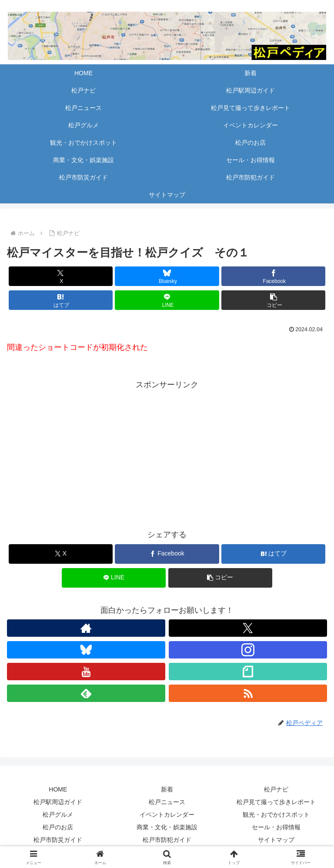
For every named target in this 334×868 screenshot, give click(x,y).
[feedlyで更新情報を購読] (86, 693)
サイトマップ (276, 840)
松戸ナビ (276, 789)
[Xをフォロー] (248, 628)
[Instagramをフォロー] (248, 650)
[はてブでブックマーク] (61, 300)
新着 (167, 789)
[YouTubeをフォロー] (86, 672)
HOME (58, 789)
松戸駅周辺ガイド (58, 802)
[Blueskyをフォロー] (86, 650)
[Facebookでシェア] (273, 276)
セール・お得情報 (276, 827)
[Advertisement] (167, 452)
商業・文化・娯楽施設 (167, 827)
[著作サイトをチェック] (86, 628)
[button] (273, 300)
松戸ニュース (167, 802)
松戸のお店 (58, 827)
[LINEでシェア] (167, 300)
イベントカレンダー (167, 815)
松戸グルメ (58, 815)
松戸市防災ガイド (58, 840)
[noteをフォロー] (248, 672)
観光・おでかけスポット (276, 815)
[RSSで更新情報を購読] (248, 693)
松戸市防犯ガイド (167, 840)
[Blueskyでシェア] (167, 276)
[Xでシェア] (61, 276)
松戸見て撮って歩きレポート (276, 802)
